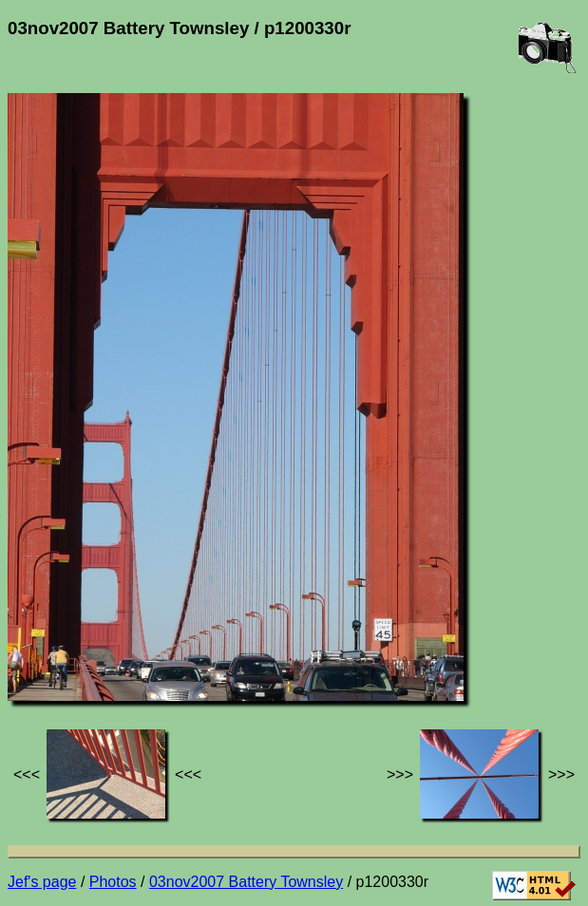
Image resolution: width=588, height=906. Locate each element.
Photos (113, 882)
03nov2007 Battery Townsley (246, 882)
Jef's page (42, 882)
